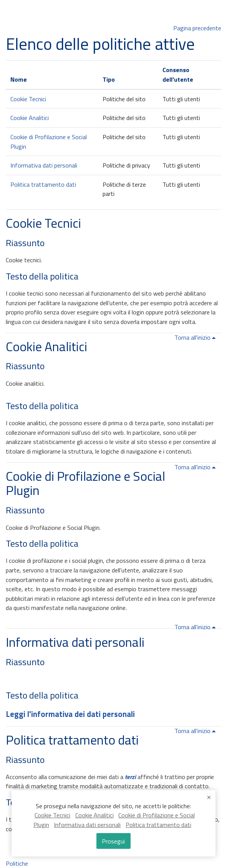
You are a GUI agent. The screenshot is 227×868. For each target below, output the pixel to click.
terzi (130, 777)
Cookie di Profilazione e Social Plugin (85, 483)
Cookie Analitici (30, 118)
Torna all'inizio (196, 337)
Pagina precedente (197, 28)
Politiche (17, 863)
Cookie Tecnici (28, 99)
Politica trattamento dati (43, 184)
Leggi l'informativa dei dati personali (70, 714)
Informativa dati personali (44, 165)
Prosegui (113, 841)
